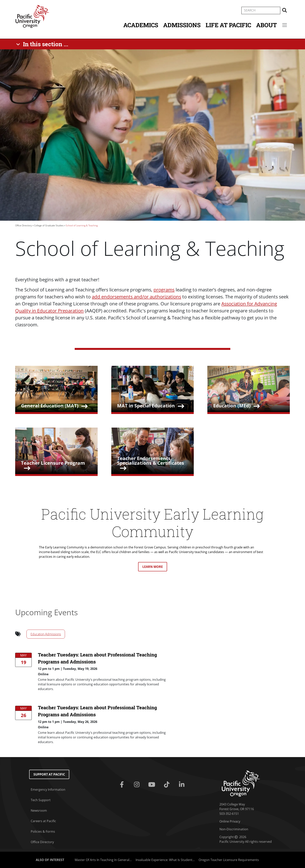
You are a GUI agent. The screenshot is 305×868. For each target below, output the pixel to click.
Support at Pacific (49, 774)
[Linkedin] (182, 785)
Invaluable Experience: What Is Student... (165, 860)
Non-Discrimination (234, 829)
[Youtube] (153, 785)
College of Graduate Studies (49, 225)
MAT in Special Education (146, 406)
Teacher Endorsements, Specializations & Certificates (151, 461)
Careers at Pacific (43, 821)
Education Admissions (46, 634)
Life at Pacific (228, 25)
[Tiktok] (167, 785)
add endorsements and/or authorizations (136, 297)
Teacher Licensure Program (53, 463)
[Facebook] (123, 785)
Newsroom (39, 810)
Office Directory (24, 225)
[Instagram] (138, 785)
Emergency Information (48, 790)
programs (164, 290)
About (266, 25)
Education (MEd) (232, 406)
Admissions (182, 25)
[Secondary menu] (285, 25)
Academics (141, 25)
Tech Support (41, 800)
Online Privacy (230, 821)
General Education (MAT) (50, 406)
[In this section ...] (43, 44)
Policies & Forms (43, 831)
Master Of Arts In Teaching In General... (103, 860)
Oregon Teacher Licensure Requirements (229, 860)
